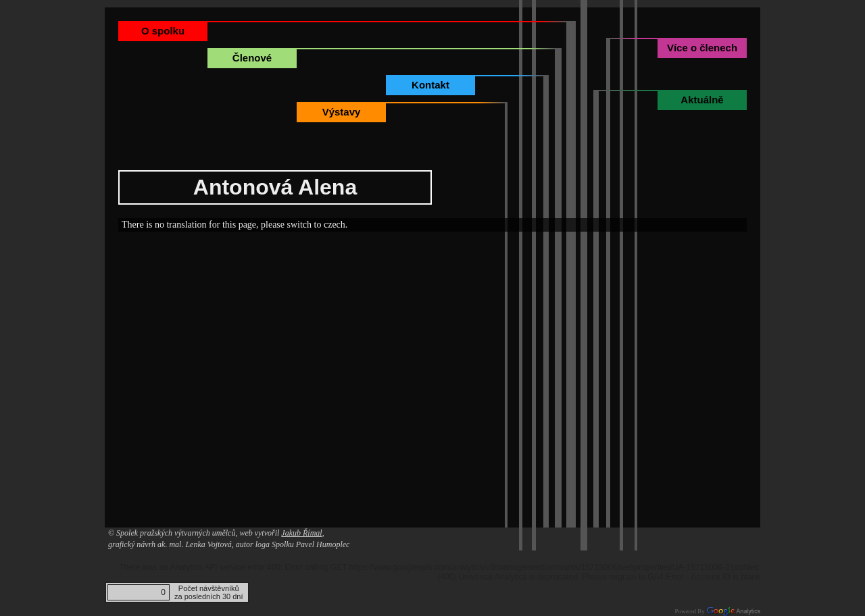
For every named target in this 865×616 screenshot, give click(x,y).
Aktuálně (702, 100)
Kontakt (430, 85)
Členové (252, 58)
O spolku (163, 31)
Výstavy (342, 112)
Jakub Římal (301, 533)
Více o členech (702, 48)
